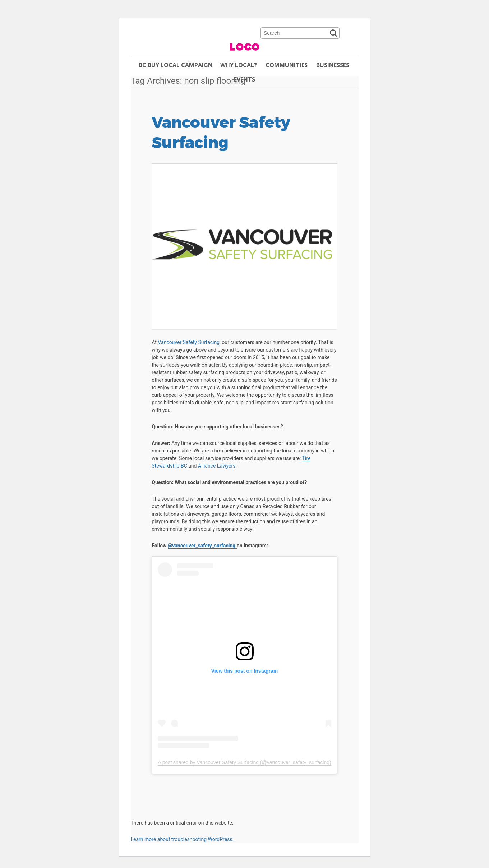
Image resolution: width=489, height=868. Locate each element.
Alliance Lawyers (217, 466)
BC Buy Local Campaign (176, 65)
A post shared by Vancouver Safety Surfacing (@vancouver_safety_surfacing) (244, 762)
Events (244, 79)
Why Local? (239, 65)
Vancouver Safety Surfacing (221, 133)
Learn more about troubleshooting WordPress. (182, 839)
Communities (287, 65)
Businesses (333, 65)
